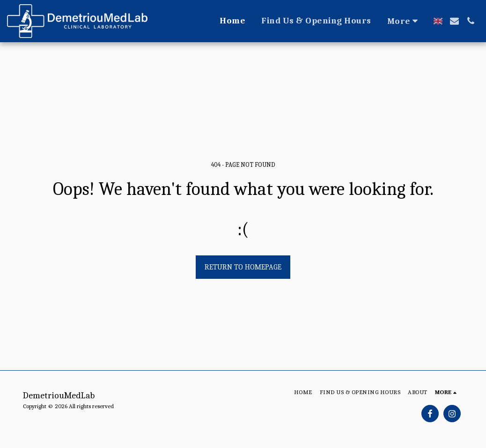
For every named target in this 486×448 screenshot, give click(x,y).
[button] (454, 21)
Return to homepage (243, 267)
